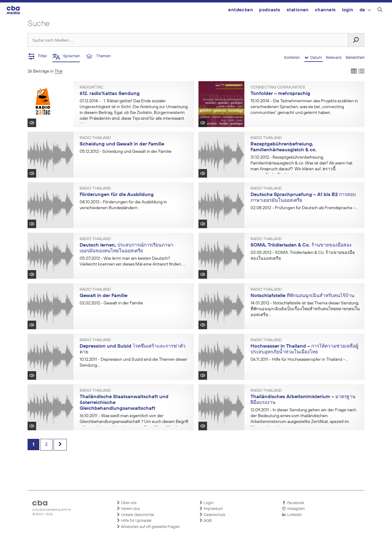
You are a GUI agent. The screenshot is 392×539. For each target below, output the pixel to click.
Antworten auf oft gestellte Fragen (148, 527)
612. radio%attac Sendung (110, 94)
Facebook (293, 503)
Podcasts (270, 10)
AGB (205, 521)
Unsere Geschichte (135, 515)
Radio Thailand (95, 138)
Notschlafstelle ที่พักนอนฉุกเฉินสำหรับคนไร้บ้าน (302, 296)
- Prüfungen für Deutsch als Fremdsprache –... (304, 208)
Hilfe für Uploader (134, 521)
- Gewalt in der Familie (111, 303)
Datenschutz (212, 515)
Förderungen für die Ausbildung (117, 195)
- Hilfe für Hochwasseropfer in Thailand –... (299, 360)
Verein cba (128, 509)
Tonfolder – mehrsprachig (280, 94)
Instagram (293, 509)
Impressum (211, 509)
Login (348, 10)
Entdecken (241, 10)
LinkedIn (292, 515)
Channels (325, 10)
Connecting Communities (278, 88)
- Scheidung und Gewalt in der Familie (126, 152)
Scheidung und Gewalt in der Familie (122, 144)
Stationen (298, 10)
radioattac (91, 88)
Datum (314, 58)
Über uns (126, 503)
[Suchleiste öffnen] (380, 11)
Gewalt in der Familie (104, 296)
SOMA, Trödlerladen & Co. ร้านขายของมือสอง (301, 245)
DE (365, 10)
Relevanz (334, 58)
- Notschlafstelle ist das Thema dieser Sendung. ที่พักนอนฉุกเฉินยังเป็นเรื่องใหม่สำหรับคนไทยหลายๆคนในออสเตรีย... (305, 309)
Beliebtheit (355, 58)
